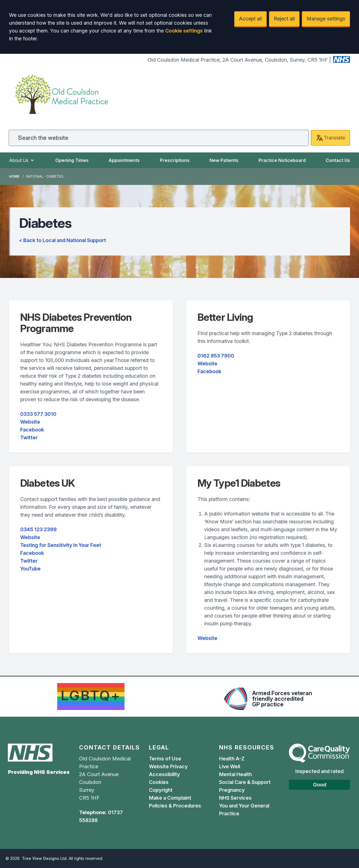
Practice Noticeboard (282, 160)
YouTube (30, 569)
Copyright (161, 790)
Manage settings (326, 19)
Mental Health (235, 774)
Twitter (29, 438)
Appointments (124, 160)
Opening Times (72, 160)
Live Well (230, 766)
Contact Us (338, 160)
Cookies (159, 782)
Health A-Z (232, 759)
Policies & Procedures (175, 806)
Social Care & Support (245, 782)
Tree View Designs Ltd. (45, 858)
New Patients (224, 160)
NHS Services (235, 798)
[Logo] (61, 94)
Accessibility (164, 774)
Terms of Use (165, 759)
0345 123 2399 (38, 529)
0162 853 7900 (216, 356)
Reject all (284, 19)
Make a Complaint (170, 798)
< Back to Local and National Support (63, 240)
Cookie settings (184, 31)
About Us (22, 160)
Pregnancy (232, 790)
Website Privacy (168, 766)
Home (14, 176)
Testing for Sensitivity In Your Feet (61, 545)
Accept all (250, 19)
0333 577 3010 (38, 414)
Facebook (32, 430)
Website (30, 422)
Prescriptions (175, 160)
